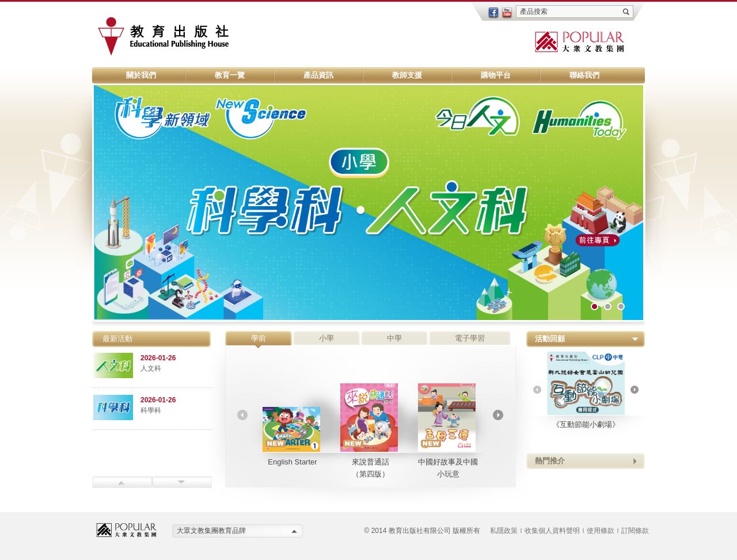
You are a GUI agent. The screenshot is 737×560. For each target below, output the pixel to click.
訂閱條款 (635, 531)
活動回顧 (550, 339)
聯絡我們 (584, 75)
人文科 (151, 368)
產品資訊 (318, 75)
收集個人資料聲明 (552, 531)
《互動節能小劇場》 (586, 390)
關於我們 (141, 75)
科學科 (151, 410)
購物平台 (496, 75)
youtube (507, 13)
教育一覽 (230, 75)
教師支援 (407, 75)
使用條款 (601, 531)
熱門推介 (550, 461)
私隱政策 (504, 531)
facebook (493, 13)
